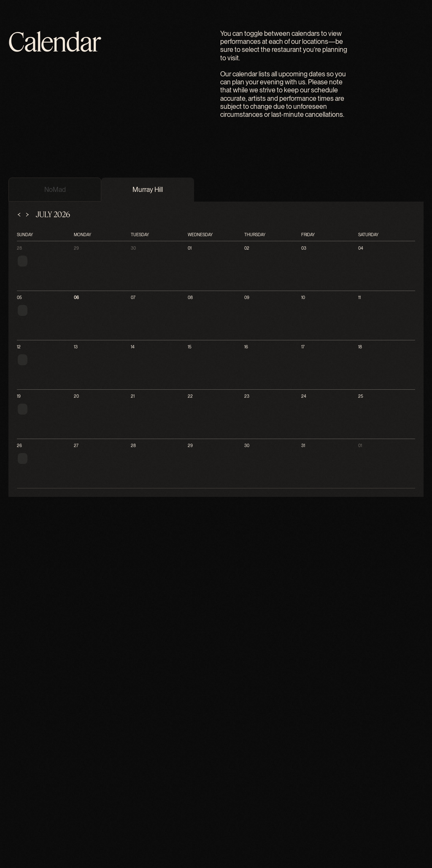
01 (10, 797)
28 (10, 770)
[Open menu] (42, 476)
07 (10, 858)
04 (10, 824)
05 (10, 840)
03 (10, 815)
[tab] (16, 692)
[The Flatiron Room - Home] (216, 466)
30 (10, 788)
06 (10, 849)
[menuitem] (28, 496)
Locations (36, 511)
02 (10, 806)
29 (10, 779)
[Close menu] (7, 484)
